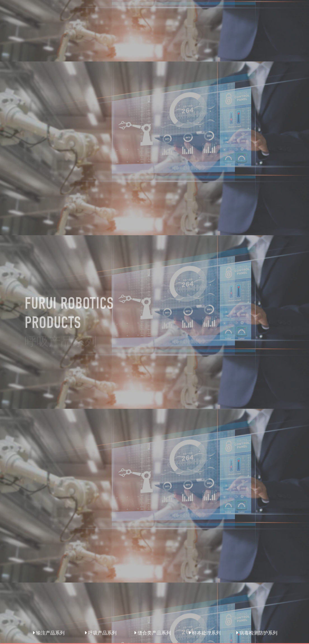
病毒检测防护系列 (257, 633)
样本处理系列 (205, 633)
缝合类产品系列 (152, 633)
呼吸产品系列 (101, 633)
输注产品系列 (49, 633)
